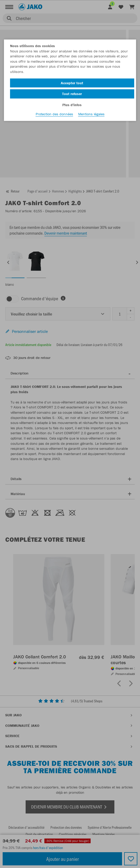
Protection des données (54, 114)
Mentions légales (91, 114)
